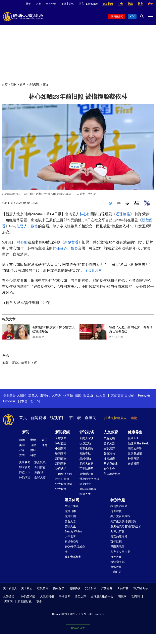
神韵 (29, 4)
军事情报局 (87, 469)
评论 (22, 450)
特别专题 (118, 500)
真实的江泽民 (119, 536)
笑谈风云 (109, 443)
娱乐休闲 (72, 500)
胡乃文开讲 (135, 448)
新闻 (26, 432)
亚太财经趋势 (64, 484)
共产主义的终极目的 (123, 521)
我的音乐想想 (73, 557)
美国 (22, 445)
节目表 (75, 418)
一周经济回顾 (64, 474)
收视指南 (43, 588)
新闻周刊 (61, 464)
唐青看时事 (87, 474)
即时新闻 (25, 467)
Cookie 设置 (78, 628)
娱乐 (22, 85)
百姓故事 (116, 557)
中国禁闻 (61, 448)
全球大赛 (40, 477)
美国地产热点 (112, 474)
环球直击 (61, 443)
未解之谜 (109, 438)
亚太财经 (61, 489)
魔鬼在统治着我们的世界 (126, 526)
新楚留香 (71, 242)
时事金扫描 (87, 448)
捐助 (130, 4)
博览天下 (25, 472)
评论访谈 (87, 432)
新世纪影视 (24, 602)
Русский (9, 401)
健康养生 (135, 432)
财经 (33, 450)
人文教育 (111, 432)
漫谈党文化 (117, 562)
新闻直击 (61, 459)
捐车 (140, 4)
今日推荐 (40, 467)
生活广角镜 (72, 506)
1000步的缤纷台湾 (75, 549)
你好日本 (70, 511)
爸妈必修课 (111, 464)
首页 (5, 85)
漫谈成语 (109, 459)
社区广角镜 (62, 479)
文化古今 (109, 469)
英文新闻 (108, 4)
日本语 (23, 401)
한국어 (35, 401)
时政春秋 (85, 453)
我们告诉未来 (119, 506)
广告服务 (107, 588)
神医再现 (134, 459)
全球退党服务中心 (102, 596)
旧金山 (88, 395)
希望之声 (81, 596)
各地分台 (51, 4)
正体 (64, 4)
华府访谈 (61, 469)
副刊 (14, 85)
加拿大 (33, 395)
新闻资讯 (38, 418)
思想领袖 (85, 459)
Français (144, 395)
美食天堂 (70, 521)
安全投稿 (91, 588)
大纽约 (21, 395)
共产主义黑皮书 (120, 552)
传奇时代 (116, 511)
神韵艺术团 (28, 596)
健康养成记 (135, 453)
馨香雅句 (109, 453)
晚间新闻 (61, 453)
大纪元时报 (47, 596)
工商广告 (116, 572)
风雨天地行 (117, 547)
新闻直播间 (117, 17)
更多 (39, 602)
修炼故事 (116, 567)
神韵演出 (25, 477)
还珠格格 (123, 214)
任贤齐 (22, 226)
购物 (150, 4)
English (130, 395)
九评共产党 (117, 531)
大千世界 (70, 536)
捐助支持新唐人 (115, 418)
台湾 (33, 445)
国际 (22, 440)
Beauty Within (73, 531)
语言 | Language (88, 4)
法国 (78, 395)
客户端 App (140, 588)
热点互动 (85, 443)
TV (133, 17)
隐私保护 (59, 588)
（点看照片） (95, 270)
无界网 (8, 602)
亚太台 (101, 395)
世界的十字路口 (89, 479)
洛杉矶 (45, 395)
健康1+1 (133, 438)
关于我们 (27, 588)
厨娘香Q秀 (71, 541)
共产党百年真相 (120, 516)
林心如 (85, 214)
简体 (71, 4)
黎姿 (35, 226)
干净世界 (64, 596)
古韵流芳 (109, 448)
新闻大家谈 (87, 438)
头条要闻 (25, 462)
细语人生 (85, 494)
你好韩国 (70, 516)
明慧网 (122, 596)
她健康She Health (139, 443)
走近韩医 (134, 464)
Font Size (136, 203)
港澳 (33, 440)
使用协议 (75, 588)
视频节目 (58, 418)
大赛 (39, 4)
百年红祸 (116, 541)
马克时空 (85, 484)
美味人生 (70, 526)
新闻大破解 (87, 464)
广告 (120, 4)
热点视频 (40, 462)
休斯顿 (68, 395)
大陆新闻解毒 (88, 489)
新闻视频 (62, 432)
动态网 (136, 596)
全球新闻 (61, 438)
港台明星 (34, 85)
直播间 (91, 418)
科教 (33, 455)
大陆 (22, 455)
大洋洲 (56, 395)
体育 (45, 445)
